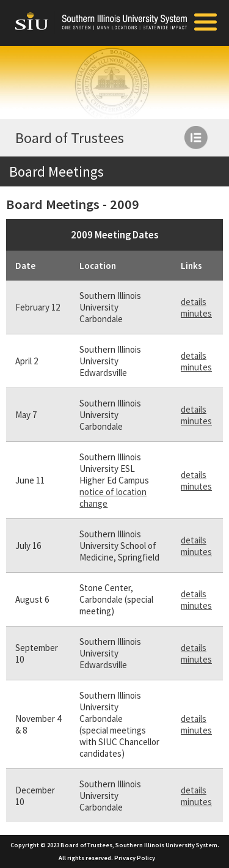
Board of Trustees (70, 138)
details (194, 302)
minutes (196, 313)
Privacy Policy (135, 858)
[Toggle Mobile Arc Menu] (205, 23)
